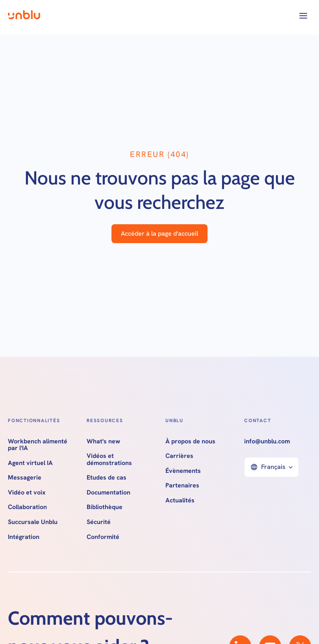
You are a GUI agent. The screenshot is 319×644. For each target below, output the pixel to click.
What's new (103, 441)
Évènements (183, 471)
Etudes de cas (107, 478)
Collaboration (27, 507)
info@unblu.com (267, 441)
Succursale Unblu (33, 522)
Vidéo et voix (27, 493)
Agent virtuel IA (30, 463)
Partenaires (182, 485)
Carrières (179, 456)
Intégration (24, 537)
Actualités (180, 500)
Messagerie (25, 478)
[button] (303, 16)
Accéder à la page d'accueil (159, 233)
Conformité (103, 537)
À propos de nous (190, 441)
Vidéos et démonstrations (109, 459)
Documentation (108, 493)
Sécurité (99, 522)
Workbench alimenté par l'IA (38, 445)
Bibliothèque (105, 507)
